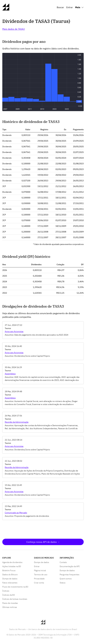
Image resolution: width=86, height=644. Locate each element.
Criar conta (39, 583)
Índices (6, 591)
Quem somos (66, 579)
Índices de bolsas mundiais (15, 599)
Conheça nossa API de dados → (43, 542)
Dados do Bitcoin (10, 575)
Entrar (70, 7)
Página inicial (40, 570)
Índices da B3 (9, 595)
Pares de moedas (10, 603)
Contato (63, 562)
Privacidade (39, 579)
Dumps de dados (10, 579)
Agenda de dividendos (12, 562)
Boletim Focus (9, 570)
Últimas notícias (10, 607)
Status (63, 583)
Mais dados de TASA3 (14, 29)
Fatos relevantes (10, 583)
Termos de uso (41, 575)
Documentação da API (70, 566)
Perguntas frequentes (69, 575)
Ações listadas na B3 (12, 566)
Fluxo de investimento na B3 (15, 587)
